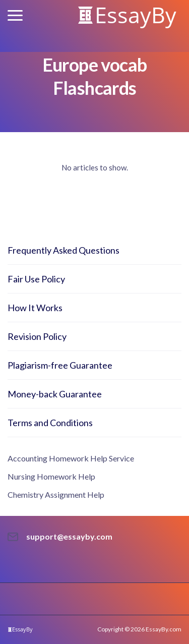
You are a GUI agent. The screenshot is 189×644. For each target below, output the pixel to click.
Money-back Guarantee (55, 394)
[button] (15, 15)
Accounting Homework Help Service (71, 458)
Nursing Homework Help (51, 476)
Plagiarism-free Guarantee (60, 365)
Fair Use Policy (36, 279)
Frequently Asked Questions (64, 250)
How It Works (35, 308)
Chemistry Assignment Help (56, 494)
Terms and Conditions (50, 423)
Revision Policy (37, 336)
